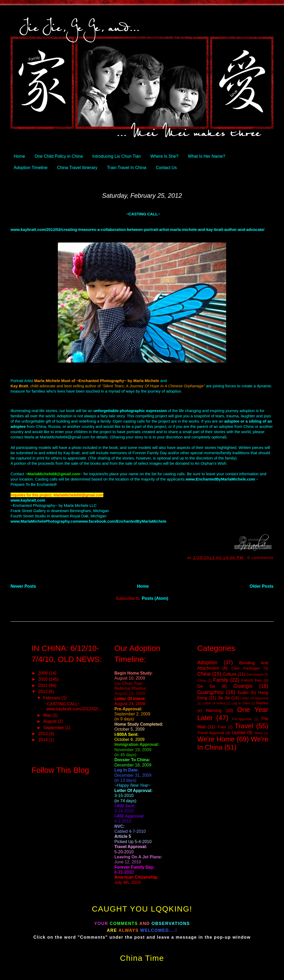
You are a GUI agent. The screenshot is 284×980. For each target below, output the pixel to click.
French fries (252, 680)
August (50, 721)
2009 (43, 673)
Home (19, 156)
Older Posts (262, 586)
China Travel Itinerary (77, 167)
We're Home (216, 739)
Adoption (207, 662)
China (204, 674)
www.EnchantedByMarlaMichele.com (220, 479)
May (48, 715)
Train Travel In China (127, 167)
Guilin (243, 692)
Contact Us (166, 167)
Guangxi (243, 686)
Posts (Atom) (155, 598)
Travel (244, 726)
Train (222, 727)
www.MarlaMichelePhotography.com (45, 521)
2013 (43, 734)
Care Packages (246, 668)
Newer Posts (23, 586)
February (52, 698)
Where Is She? (164, 156)
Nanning (214, 710)
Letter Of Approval (254, 698)
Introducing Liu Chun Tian (116, 156)
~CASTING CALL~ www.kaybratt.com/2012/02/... (72, 706)
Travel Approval (211, 733)
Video (258, 733)
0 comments (260, 558)
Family (221, 680)
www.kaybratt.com (28, 500)
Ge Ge (206, 686)
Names (262, 703)
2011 (43, 685)
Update (239, 732)
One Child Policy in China (59, 156)
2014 (43, 740)
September (54, 727)
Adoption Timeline (31, 167)
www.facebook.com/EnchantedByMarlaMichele (123, 521)
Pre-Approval (242, 719)
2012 (43, 691)
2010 (43, 679)
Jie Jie (224, 698)
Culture (230, 674)
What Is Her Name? (207, 156)
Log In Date (240, 703)
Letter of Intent (214, 703)
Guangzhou (210, 692)
